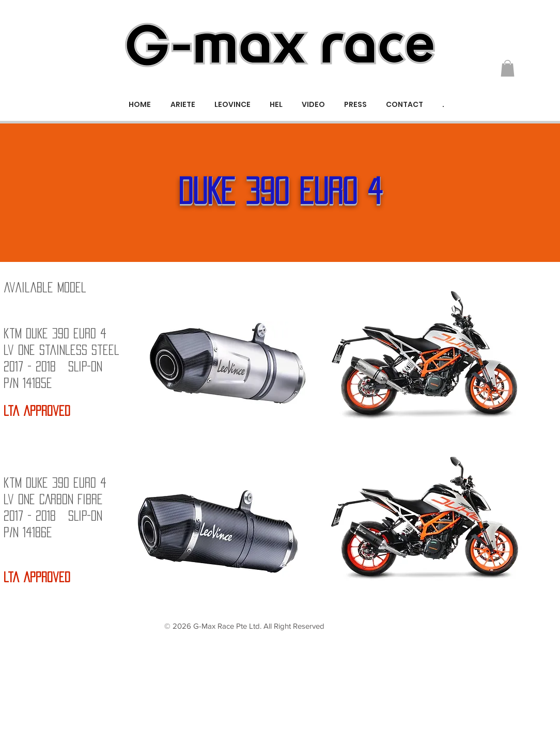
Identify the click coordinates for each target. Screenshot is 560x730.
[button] (508, 68)
